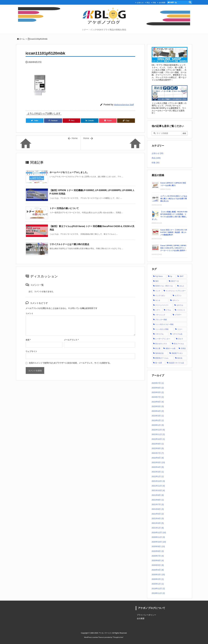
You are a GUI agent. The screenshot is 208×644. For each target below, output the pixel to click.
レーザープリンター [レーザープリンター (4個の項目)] (163, 339)
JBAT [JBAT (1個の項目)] (181, 276)
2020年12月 (159, 532)
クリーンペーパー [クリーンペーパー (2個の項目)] (162, 305)
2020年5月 (158, 565)
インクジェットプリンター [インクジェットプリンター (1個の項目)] (176, 291)
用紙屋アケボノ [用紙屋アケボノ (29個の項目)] (177, 353)
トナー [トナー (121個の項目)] (158, 310)
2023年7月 (158, 397)
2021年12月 (158, 481)
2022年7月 (158, 453)
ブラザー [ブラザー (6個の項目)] (178, 315)
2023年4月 (158, 411)
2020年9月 (158, 546)
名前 (28, 340)
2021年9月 (158, 495)
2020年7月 (158, 556)
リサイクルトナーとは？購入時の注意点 (69, 244)
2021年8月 (158, 500)
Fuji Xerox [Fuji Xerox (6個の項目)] (159, 276)
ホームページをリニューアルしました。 (69, 172)
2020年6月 (158, 560)
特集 (149, 2)
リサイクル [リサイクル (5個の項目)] (159, 334)
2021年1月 (158, 528)
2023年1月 (158, 425)
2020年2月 (158, 579)
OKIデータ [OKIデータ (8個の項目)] (175, 281)
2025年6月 (158, 388)
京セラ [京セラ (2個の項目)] (181, 339)
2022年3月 (158, 472)
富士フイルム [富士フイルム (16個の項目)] (179, 344)
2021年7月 (158, 504)
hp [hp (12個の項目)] (171, 276)
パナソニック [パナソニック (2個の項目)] (160, 315)
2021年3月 (158, 523)
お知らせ (135, 2)
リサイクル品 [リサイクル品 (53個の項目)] (177, 334)
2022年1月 (158, 476)
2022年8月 (158, 448)
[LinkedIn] (90, 121)
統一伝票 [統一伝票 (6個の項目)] (159, 363)
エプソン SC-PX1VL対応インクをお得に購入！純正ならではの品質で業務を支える (174, 199)
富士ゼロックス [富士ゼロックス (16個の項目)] (161, 344)
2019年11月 (158, 593)
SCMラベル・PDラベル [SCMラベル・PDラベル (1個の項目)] (164, 286)
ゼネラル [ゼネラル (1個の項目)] (180, 305)
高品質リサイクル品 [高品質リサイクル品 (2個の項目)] (176, 363)
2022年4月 (158, 467)
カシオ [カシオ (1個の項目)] (158, 300)
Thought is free (118, 637)
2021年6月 (158, 509)
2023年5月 (158, 406)
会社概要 (157, 2)
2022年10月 (158, 439)
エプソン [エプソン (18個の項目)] (178, 296)
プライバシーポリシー (146, 615)
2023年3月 (158, 416)
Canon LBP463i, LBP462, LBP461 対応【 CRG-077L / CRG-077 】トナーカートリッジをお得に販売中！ (174, 248)
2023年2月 (158, 420)
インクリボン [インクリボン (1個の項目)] (160, 296)
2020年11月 (158, 537)
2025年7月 (158, 383)
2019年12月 (158, 589)
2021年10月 (158, 490)
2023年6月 (158, 402)
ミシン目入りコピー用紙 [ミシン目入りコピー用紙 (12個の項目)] (164, 324)
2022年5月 (158, 462)
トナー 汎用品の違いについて (64, 208)
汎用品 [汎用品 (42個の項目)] (183, 348)
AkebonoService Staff (124, 105)
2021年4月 (158, 518)
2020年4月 (158, 570)
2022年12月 (158, 430)
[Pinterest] (71, 121)
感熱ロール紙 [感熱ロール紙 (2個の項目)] (170, 348)
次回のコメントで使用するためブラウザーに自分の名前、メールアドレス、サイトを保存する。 (70, 363)
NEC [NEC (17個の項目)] (157, 281)
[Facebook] (53, 121)
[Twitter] (35, 121)
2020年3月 (158, 575)
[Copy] (126, 121)
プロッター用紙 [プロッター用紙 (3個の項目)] (161, 320)
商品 (143, 2)
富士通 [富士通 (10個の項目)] (158, 348)
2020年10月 (159, 542)
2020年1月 (158, 584)
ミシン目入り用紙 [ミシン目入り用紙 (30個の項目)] (162, 329)
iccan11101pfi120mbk (39, 39)
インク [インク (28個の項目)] (158, 291)
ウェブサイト (31, 351)
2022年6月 (158, 458)
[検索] (190, 2)
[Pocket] (108, 121)
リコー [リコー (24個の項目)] (180, 329)
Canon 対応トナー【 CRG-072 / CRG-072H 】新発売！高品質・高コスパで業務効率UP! (174, 232)
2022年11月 (158, 434)
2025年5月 (158, 392)
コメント (29, 313)
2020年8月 (158, 551)
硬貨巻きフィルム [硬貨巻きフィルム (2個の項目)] (162, 358)
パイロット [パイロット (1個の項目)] (181, 310)
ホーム (22, 39)
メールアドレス (71, 340)
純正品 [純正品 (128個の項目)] (180, 358)
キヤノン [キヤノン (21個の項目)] (176, 300)
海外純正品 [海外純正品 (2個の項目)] (159, 353)
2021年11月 (158, 486)
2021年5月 (158, 514)
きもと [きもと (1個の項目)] (182, 286)
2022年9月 (158, 444)
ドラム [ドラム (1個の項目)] (168, 310)
